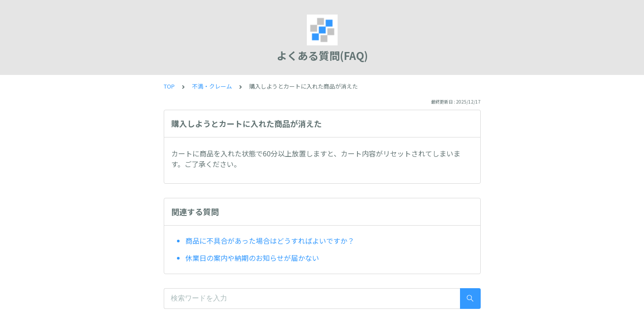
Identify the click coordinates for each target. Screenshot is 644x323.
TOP (169, 86)
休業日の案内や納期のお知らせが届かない (252, 258)
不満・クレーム (212, 86)
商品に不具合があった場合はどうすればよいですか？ (270, 241)
